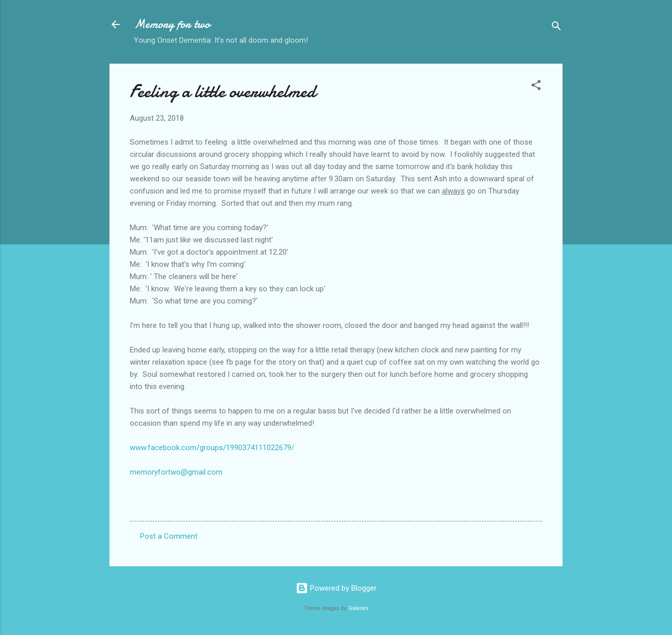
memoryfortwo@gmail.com (176, 472)
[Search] (556, 28)
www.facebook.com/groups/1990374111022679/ (212, 448)
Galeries (358, 608)
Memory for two (172, 24)
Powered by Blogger (336, 588)
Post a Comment (169, 536)
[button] (536, 87)
